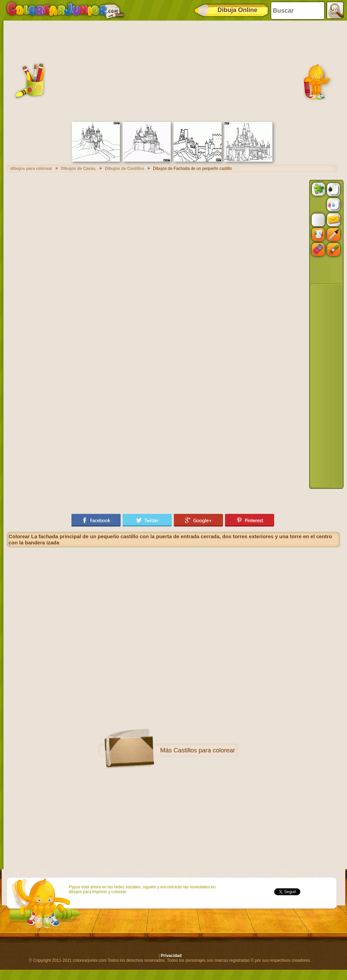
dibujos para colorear (31, 169)
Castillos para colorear (204, 750)
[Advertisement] (173, 70)
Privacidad (171, 956)
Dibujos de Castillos (125, 169)
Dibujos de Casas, (79, 169)
